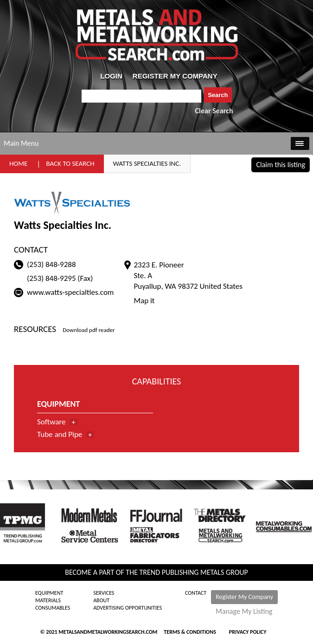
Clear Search (214, 111)
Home (18, 163)
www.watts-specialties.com (70, 292)
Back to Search (70, 163)
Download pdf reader (89, 330)
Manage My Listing (244, 611)
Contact (196, 593)
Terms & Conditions (190, 632)
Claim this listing (281, 165)
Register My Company (244, 597)
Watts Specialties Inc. (147, 163)
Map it (144, 301)
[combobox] (142, 96)
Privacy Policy (248, 632)
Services (104, 593)
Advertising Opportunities (128, 608)
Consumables (53, 608)
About (101, 600)
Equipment (49, 593)
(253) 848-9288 (51, 264)
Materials (48, 600)
